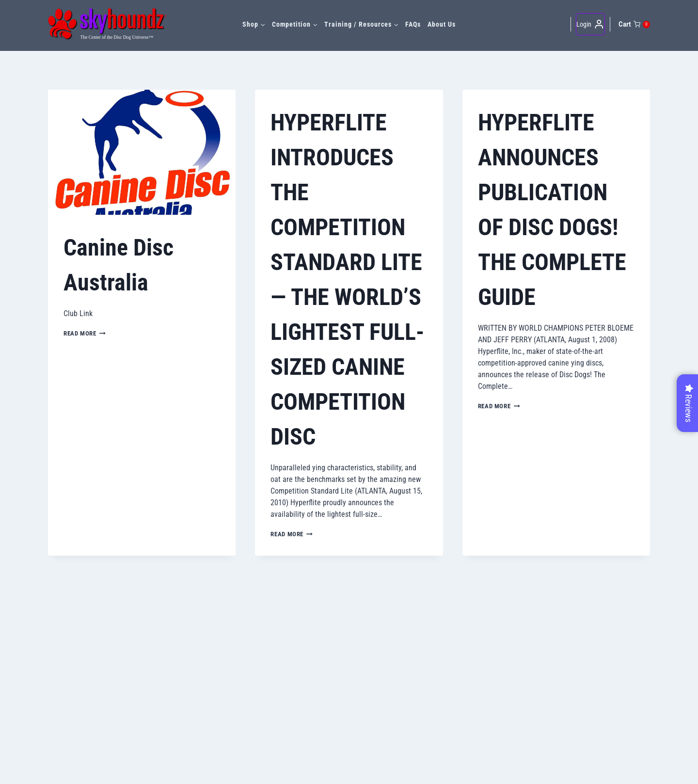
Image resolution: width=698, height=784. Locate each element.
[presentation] (142, 152)
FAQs (413, 24)
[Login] (590, 24)
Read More (85, 333)
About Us (442, 24)
